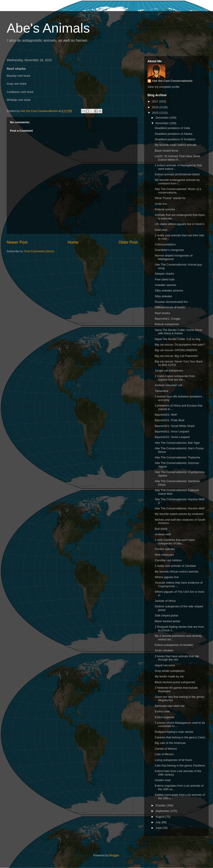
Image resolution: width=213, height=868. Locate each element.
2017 (156, 101)
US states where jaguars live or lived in (179, 224)
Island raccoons (165, 665)
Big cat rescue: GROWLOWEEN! (176, 350)
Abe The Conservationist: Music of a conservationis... (178, 191)
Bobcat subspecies (167, 324)
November (163, 123)
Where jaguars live (167, 577)
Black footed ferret (166, 151)
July (159, 822)
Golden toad (163, 780)
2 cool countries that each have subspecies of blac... (175, 542)
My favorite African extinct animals (177, 572)
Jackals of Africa (165, 601)
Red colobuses (164, 555)
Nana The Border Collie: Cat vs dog (177, 339)
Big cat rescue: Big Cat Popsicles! (176, 356)
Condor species (165, 549)
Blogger (114, 855)
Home (73, 242)
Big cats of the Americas (170, 743)
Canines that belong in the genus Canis (180, 737)
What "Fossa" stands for (170, 198)
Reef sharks (162, 313)
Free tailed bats (165, 279)
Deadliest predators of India (172, 128)
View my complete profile (164, 87)
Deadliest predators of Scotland (175, 139)
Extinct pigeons (164, 717)
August (160, 817)
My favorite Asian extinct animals (176, 145)
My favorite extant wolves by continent (179, 514)
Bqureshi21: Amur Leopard (172, 431)
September (163, 811)
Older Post (128, 242)
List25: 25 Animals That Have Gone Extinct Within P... (177, 158)
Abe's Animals (48, 28)
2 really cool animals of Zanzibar (175, 566)
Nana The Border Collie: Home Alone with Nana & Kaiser (178, 332)
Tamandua (161, 391)
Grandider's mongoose (169, 250)
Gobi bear (161, 230)
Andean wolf (163, 534)
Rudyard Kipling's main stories (174, 732)
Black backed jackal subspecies (175, 682)
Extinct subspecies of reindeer (174, 645)
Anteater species (165, 285)
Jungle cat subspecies (169, 370)
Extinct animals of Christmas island (177, 174)
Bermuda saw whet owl (170, 706)
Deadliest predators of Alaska (173, 134)
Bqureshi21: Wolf (166, 415)
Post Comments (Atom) (39, 251)
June (159, 828)
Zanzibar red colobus (168, 560)
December (163, 118)
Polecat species (165, 209)
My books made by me (169, 676)
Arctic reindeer (164, 650)
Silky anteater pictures (169, 290)
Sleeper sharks (164, 274)
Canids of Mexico (166, 749)
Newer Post (17, 242)
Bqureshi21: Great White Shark (175, 426)
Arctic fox (161, 204)
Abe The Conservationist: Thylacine (177, 457)
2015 (156, 113)
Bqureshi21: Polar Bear (170, 420)
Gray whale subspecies (170, 671)
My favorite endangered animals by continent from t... (177, 182)
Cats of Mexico (164, 754)
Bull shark (161, 529)
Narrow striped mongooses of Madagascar (174, 257)
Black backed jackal (167, 621)
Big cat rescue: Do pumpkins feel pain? (180, 345)
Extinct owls (162, 711)
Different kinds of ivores (170, 307)
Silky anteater (163, 296)
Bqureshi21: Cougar (168, 319)
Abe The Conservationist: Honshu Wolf (179, 508)
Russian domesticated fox (171, 302)
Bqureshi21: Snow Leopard (172, 437)
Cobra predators (165, 244)
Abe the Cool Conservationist (172, 81)
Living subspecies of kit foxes (173, 760)
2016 (156, 107)
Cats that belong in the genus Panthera (180, 765)
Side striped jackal (166, 615)
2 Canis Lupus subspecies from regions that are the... (175, 378)
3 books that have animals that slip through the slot (177, 658)
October (161, 805)
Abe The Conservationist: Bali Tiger (177, 443)
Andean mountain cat (168, 385)
